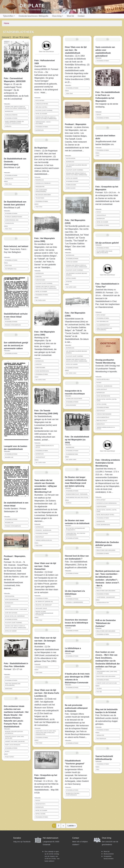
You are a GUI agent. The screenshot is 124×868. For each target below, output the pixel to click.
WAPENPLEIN (9, 111)
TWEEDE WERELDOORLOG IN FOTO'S (45, 446)
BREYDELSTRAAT (102, 421)
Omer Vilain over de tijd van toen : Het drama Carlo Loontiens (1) (47, 693)
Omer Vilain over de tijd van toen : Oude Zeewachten (45, 566)
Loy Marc (99, 688)
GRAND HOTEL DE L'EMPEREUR (15, 616)
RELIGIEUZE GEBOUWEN (43, 195)
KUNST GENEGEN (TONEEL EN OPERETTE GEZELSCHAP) (14, 122)
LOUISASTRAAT (40, 457)
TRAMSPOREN (40, 198)
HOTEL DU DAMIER (11, 631)
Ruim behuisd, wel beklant (16, 246)
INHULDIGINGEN (71, 405)
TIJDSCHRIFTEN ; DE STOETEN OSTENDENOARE (76, 534)
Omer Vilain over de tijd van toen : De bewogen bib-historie (45, 641)
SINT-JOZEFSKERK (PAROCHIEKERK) (41, 191)
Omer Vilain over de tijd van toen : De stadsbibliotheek (76, 50)
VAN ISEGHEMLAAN (102, 322)
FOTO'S (7, 677)
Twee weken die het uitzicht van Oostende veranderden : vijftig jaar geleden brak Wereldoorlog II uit (46, 486)
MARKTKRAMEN (40, 280)
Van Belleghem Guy (11, 269)
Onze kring (57, 16)
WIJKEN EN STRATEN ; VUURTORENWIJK (73, 794)
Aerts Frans (8, 266)
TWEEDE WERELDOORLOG (44, 540)
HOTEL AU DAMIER (41, 292)
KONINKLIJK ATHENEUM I (43, 183)
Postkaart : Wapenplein (76, 124)
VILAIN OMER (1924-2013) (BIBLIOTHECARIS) (104, 252)
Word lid (70, 16)
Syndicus (69, 503)
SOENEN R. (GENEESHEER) (74, 602)
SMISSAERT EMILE (41, 608)
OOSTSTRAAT (40, 537)
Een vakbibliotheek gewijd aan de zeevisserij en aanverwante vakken (16, 346)
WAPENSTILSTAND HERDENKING (107, 503)
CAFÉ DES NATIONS (11, 613)
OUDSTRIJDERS (101, 507)
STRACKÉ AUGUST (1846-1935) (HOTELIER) (14, 737)
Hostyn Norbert (9, 757)
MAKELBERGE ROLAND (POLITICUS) (77, 497)
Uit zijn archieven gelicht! (107, 243)
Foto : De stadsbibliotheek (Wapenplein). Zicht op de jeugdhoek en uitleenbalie (76, 565)
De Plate (32, 6)
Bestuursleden (109, 854)
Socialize (17, 838)
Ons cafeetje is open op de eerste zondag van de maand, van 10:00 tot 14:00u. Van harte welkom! (52, 856)
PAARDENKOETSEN (72, 454)
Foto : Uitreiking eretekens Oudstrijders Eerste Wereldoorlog (108, 463)
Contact (81, 16)
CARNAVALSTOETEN (11, 115)
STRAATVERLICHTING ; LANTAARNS (16, 609)
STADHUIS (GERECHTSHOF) (14, 217)
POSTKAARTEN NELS (103, 379)
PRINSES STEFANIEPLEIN (13, 325)
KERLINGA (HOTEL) (41, 107)
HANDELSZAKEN (71, 185)
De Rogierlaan (41, 148)
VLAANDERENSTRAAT (103, 325)
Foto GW (99, 692)
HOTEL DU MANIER (41, 114)
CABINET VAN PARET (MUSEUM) (15, 741)
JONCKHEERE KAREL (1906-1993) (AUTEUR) (107, 672)
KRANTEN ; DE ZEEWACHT (44, 605)
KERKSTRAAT (101, 424)
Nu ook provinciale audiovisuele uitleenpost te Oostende (76, 708)
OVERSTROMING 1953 (12, 220)
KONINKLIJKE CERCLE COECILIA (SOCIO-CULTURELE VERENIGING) (15, 107)
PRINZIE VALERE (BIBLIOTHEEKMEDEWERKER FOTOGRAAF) (44, 613)
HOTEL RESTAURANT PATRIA (105, 515)
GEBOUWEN (9, 689)
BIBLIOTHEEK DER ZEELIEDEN (106, 550)
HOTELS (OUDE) (40, 814)
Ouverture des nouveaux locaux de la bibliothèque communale (76, 623)
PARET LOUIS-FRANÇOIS (13, 745)
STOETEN (69, 282)
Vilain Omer (8, 184)
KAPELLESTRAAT (102, 389)
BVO (98, 156)
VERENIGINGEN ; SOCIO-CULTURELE (43, 123)
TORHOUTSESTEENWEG (104, 414)
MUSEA (7, 751)
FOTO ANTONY (40, 101)
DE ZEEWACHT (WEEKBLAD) (44, 602)
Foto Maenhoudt (101, 739)
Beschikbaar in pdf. (12, 208)
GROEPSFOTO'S (40, 804)
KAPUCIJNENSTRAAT (103, 417)
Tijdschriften (8, 16)
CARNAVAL (8, 126)
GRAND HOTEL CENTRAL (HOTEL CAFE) (107, 400)
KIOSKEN (8, 606)
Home (6, 23)
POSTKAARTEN (10, 596)
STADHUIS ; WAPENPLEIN (43, 530)
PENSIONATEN (40, 187)
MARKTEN (39, 277)
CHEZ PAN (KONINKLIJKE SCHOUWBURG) (13, 684)
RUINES (99, 383)
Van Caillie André (41, 300)
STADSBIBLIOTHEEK (11, 118)
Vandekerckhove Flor (103, 603)
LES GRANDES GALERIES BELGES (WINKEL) (77, 166)
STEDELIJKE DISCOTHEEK (74, 399)
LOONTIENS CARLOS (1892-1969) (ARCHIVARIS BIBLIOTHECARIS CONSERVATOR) (46, 733)
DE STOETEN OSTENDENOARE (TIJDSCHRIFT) (75, 529)
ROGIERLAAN (9, 457)
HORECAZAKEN (71, 188)
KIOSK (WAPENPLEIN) (12, 600)
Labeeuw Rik (100, 735)
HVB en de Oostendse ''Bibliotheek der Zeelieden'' (106, 623)
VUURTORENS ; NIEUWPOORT (106, 597)
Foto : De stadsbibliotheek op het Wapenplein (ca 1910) (77, 440)
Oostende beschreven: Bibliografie (33, 16)
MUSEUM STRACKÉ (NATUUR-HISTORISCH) (14, 732)
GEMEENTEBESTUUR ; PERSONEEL (77, 494)
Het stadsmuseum (51, 838)
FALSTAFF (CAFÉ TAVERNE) (13, 623)
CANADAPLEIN (9, 223)
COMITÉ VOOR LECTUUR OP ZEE (107, 683)
